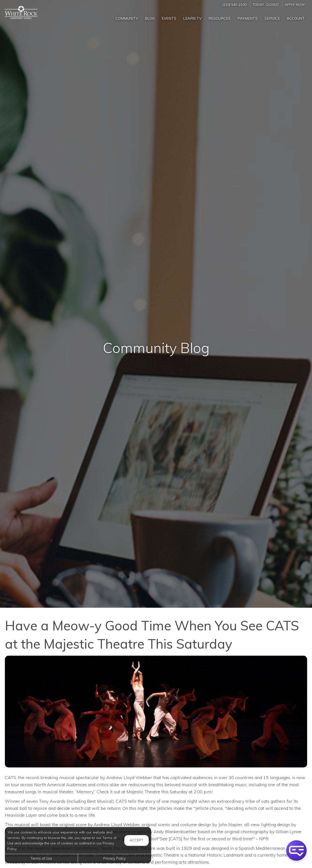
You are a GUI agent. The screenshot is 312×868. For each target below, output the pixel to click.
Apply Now (295, 5)
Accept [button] (136, 840)
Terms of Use (41, 859)
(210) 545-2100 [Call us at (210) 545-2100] (234, 5)
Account (296, 18)
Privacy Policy (115, 859)
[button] (296, 850)
